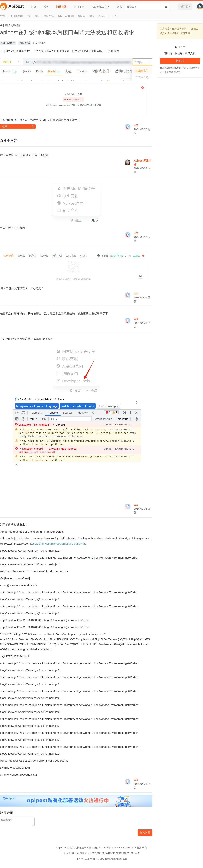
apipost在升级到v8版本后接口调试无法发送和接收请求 (67, 32)
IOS (60, 16)
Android (70, 16)
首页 (34, 7)
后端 (29, 16)
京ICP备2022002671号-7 (126, 853)
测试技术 (103, 16)
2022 (92, 16)
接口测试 (49, 16)
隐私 (119, 7)
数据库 (81, 16)
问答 (6, 25)
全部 (3, 16)
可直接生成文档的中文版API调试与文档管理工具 (102, 859)
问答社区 (61, 7)
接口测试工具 (99, 7)
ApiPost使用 (16, 16)
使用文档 (79, 7)
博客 (46, 7)
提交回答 (145, 832)
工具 (114, 16)
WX (136, 125)
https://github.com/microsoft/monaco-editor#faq (57, 544)
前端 (37, 16)
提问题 (184, 6)
